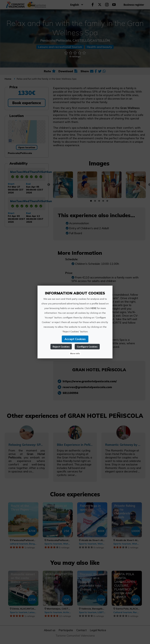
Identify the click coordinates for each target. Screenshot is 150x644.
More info (75, 353)
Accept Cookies (75, 339)
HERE (93, 308)
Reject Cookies (61, 347)
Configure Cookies (87, 347)
